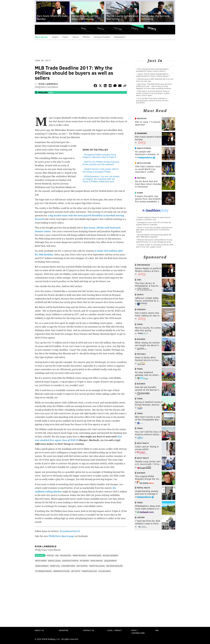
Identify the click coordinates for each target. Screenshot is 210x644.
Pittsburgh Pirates (43, 571)
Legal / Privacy (115, 630)
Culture (118, 28)
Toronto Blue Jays (89, 571)
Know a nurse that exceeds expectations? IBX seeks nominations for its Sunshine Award (154, 230)
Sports (152, 29)
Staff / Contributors (138, 632)
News (84, 29)
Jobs (139, 280)
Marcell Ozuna (54, 561)
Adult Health (143, 443)
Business (141, 339)
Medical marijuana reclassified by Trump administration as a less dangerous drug (154, 241)
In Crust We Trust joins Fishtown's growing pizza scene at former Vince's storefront (152, 100)
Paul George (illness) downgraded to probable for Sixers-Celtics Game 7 (152, 70)
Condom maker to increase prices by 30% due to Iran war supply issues (155, 246)
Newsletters (120, 37)
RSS (157, 630)
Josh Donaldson (94, 555)
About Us (39, 630)
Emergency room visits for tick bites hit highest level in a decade (154, 223)
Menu (39, 30)
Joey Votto (76, 571)
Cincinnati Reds (68, 566)
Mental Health (144, 488)
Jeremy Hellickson (97, 566)
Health (101, 28)
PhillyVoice (53, 29)
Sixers (76, 37)
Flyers (66, 37)
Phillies (86, 37)
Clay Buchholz (105, 571)
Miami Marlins (96, 561)
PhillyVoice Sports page (61, 536)
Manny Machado (79, 555)
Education (142, 118)
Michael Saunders (110, 555)
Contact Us (89, 630)
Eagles (55, 37)
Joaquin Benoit (110, 561)
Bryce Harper (41, 561)
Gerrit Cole (55, 566)
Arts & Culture (144, 163)
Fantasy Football (102, 37)
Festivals (141, 178)
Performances (143, 265)
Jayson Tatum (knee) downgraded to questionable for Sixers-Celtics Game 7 (153, 75)
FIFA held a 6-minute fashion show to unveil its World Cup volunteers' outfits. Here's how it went (153, 93)
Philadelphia (66, 555)
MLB (51, 92)
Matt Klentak (82, 566)
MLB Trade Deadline (114, 566)
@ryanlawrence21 (70, 531)
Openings (141, 309)
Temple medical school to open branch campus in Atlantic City (153, 218)
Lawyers (141, 517)
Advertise (64, 630)
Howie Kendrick (42, 566)
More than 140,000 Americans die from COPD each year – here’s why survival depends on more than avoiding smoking (154, 86)
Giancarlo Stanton (70, 561)
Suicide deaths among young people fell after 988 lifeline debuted (154, 236)
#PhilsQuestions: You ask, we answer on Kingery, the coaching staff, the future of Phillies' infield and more (101, 179)
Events (135, 28)
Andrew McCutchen (61, 571)
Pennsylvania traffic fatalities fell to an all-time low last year (155, 80)
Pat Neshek (84, 561)
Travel (140, 324)
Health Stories (144, 148)
